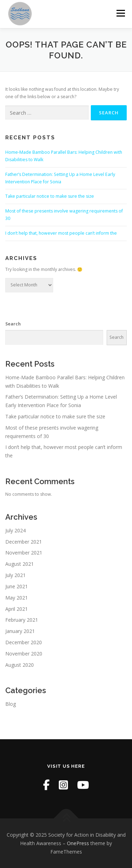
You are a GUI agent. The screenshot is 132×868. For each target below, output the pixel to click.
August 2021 (20, 564)
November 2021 (24, 553)
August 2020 (20, 665)
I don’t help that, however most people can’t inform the (61, 233)
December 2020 (24, 642)
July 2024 (15, 530)
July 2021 (15, 575)
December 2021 (24, 542)
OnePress (78, 843)
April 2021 (17, 609)
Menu (120, 13)
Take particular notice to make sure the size (50, 196)
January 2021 (20, 631)
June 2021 (17, 586)
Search (13, 324)
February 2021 (22, 620)
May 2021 (17, 598)
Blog (11, 704)
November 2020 (24, 654)
